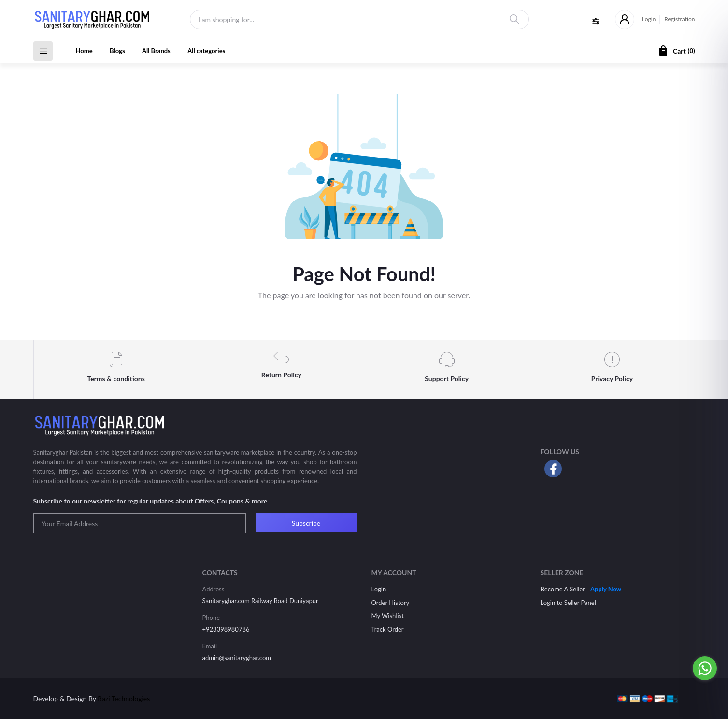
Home (84, 51)
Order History (391, 603)
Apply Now (606, 589)
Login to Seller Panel (568, 603)
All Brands (156, 51)
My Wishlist (388, 616)
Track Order (388, 629)
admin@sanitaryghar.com (237, 658)
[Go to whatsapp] (705, 668)
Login (649, 19)
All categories (206, 51)
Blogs (117, 51)
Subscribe (306, 523)
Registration (679, 19)
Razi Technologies (124, 698)
